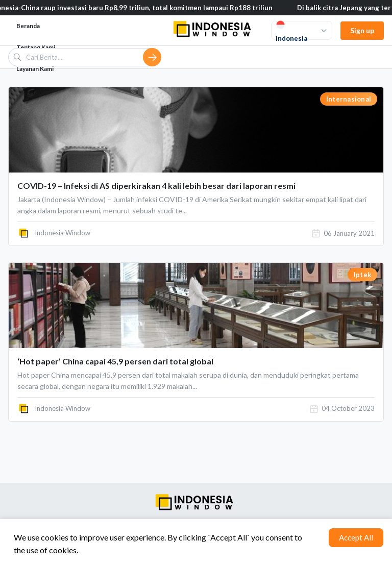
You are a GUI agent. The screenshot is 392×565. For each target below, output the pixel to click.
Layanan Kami (35, 69)
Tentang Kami (36, 47)
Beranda (28, 26)
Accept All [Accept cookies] (356, 537)
